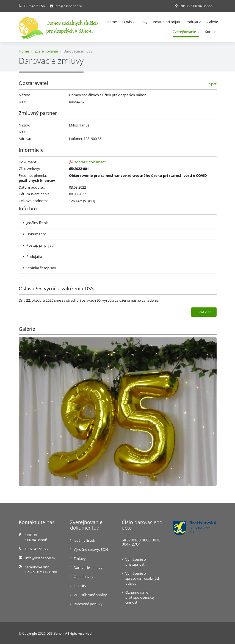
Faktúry (80, 586)
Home (112, 22)
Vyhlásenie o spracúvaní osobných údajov (143, 578)
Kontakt (211, 32)
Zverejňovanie (186, 32)
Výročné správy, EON (91, 549)
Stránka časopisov (39, 268)
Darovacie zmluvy (88, 568)
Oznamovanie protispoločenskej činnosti (140, 597)
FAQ (144, 22)
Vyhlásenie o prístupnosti (136, 562)
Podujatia (193, 22)
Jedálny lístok (35, 223)
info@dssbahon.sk (69, 6)
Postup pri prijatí (166, 22)
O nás (129, 22)
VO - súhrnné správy (90, 595)
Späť (213, 84)
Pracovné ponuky (88, 604)
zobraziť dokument (90, 162)
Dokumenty (34, 234)
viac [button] (204, 312)
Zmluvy (80, 558)
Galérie (212, 22)
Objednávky (84, 577)
